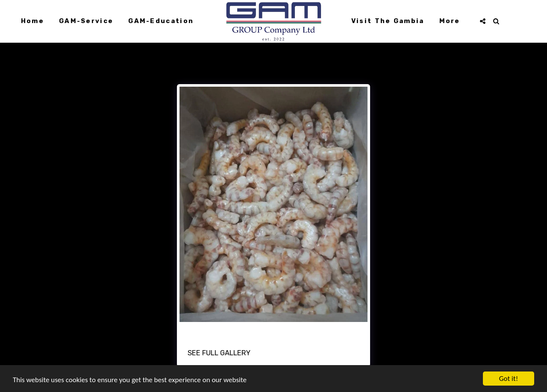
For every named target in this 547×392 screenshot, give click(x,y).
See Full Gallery (219, 353)
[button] (483, 21)
